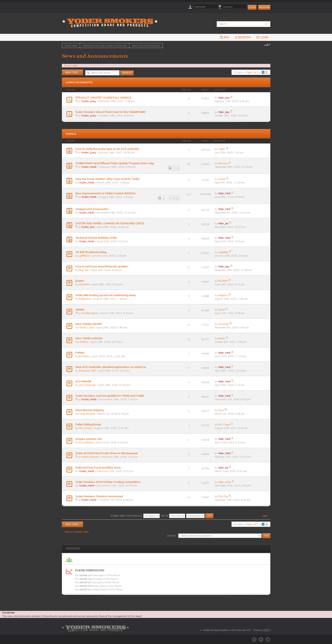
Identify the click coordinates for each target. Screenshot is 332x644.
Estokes (84, 356)
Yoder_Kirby (224, 482)
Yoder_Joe (88, 227)
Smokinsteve (90, 313)
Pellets (80, 353)
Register (264, 7)
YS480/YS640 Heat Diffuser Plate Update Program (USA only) (115, 163)
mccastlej (223, 324)
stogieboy (223, 252)
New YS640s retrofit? (89, 324)
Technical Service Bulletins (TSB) (96, 238)
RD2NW (84, 284)
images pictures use (89, 439)
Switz (221, 310)
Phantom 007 (88, 371)
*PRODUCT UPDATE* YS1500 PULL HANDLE (103, 98)
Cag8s (222, 149)
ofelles (84, 342)
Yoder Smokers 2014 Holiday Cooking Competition (108, 482)
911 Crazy (85, 428)
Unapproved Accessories (92, 209)
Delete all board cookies (216, 630)
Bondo (221, 338)
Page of (252, 72)
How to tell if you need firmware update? (102, 266)
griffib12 (84, 256)
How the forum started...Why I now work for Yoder (107, 179)
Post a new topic (72, 72)
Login (262, 37)
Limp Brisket (87, 414)
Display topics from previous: (135, 516)
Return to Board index (77, 532)
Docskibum (86, 442)
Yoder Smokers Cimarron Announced (99, 496)
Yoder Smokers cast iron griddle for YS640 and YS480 (110, 396)
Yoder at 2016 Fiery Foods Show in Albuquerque (106, 453)
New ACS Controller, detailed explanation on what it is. (111, 367)
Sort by (173, 516)
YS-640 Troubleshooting (91, 252)
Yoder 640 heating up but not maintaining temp (106, 295)
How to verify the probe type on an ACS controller (107, 149)
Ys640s (80, 310)
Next (265, 516)
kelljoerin (85, 299)
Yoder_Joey (89, 101)
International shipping (89, 410)
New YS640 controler (89, 338)
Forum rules (71, 66)
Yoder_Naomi (90, 457)
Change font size (267, 45)
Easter (80, 281)
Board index (71, 46)
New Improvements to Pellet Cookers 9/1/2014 (105, 193)
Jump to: (172, 535)
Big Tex (84, 270)
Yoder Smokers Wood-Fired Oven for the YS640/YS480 (110, 112)
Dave (221, 410)
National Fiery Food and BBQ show (98, 468)
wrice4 (222, 179)
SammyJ (223, 163)
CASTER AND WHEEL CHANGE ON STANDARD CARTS (110, 223)
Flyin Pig (223, 496)
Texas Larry (86, 327)
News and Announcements (146, 46)
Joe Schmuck (87, 385)
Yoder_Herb (89, 167)
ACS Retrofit (83, 381)
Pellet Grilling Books (88, 424)
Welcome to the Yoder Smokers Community (105, 46)
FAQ (224, 37)
